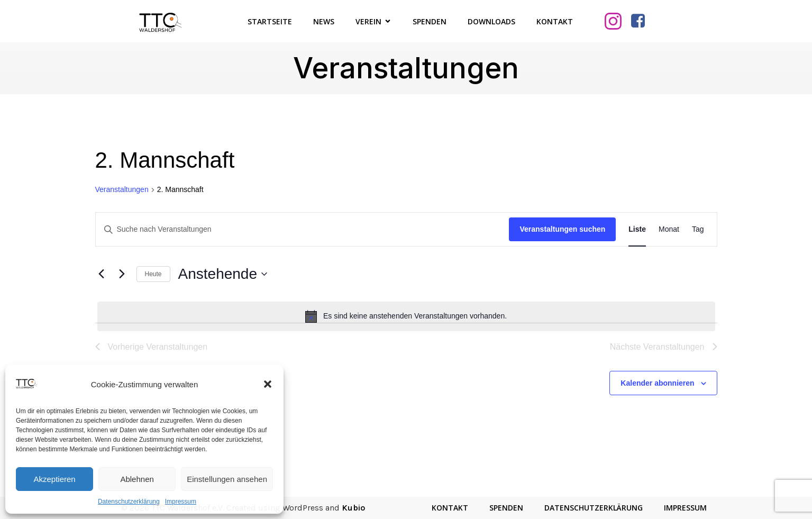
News (324, 21)
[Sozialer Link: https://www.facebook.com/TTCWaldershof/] (642, 21)
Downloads (491, 21)
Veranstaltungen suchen (562, 229)
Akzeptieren (54, 479)
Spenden (430, 21)
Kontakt (555, 21)
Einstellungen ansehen (227, 479)
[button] (268, 384)
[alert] (406, 316)
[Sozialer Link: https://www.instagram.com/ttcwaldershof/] (617, 21)
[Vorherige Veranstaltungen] (102, 274)
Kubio (353, 508)
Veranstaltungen (122, 189)
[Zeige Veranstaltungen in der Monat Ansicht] (669, 229)
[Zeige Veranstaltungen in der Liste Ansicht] (637, 229)
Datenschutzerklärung (129, 502)
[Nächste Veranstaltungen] (122, 274)
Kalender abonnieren (657, 383)
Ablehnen (137, 479)
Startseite (270, 21)
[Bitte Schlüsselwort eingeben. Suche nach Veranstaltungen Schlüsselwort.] (303, 229)
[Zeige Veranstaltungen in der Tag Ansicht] (698, 229)
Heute (153, 274)
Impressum (181, 502)
